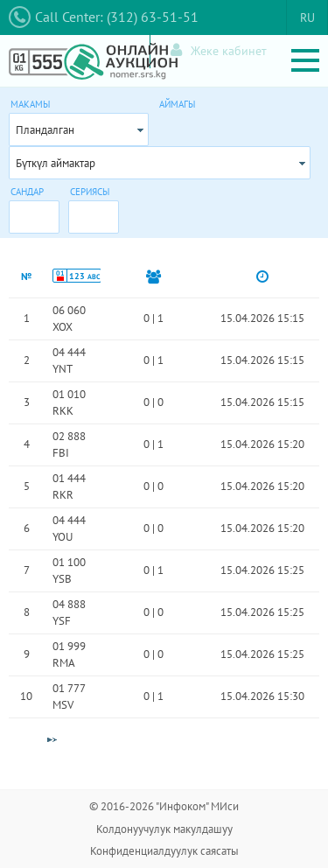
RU (307, 17)
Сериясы (90, 192)
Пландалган (45, 130)
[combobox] (79, 129)
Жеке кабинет (219, 50)
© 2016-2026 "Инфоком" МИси (164, 806)
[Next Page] (52, 740)
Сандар (27, 192)
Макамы (30, 104)
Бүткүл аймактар (56, 163)
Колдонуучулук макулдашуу (164, 829)
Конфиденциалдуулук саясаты (164, 851)
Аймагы (177, 104)
